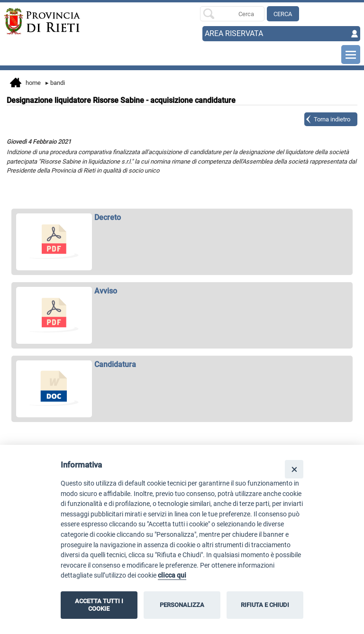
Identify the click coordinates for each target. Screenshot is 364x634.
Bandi (55, 83)
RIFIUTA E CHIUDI (265, 605)
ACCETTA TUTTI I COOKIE (99, 605)
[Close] (294, 469)
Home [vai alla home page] (25, 83)
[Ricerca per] (232, 14)
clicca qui (172, 575)
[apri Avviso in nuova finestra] (182, 291)
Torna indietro (332, 119)
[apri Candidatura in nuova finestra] (182, 365)
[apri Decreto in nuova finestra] (182, 218)
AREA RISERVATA (234, 33)
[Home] (40, 21)
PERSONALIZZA (182, 605)
